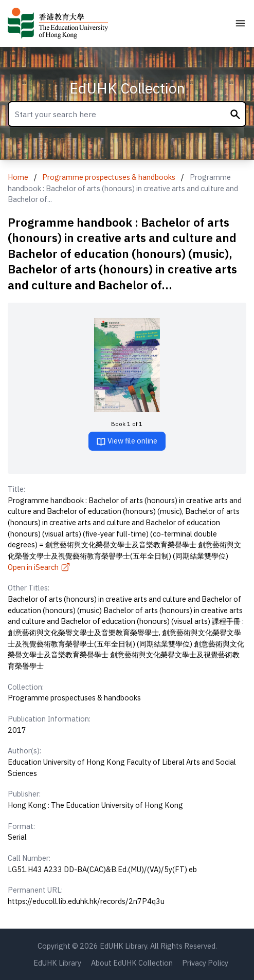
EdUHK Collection (127, 88)
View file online (127, 441)
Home (18, 177)
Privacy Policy (205, 963)
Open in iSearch (39, 567)
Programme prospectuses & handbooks (109, 177)
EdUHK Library (57, 963)
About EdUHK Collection (132, 963)
